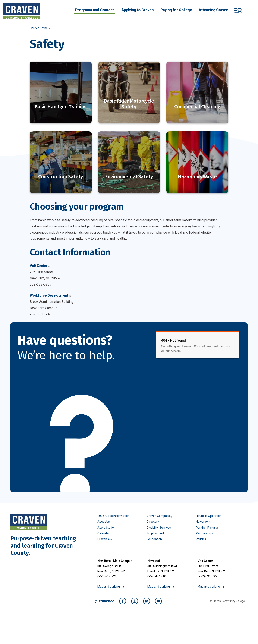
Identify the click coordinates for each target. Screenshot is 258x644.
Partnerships (204, 528)
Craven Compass (160, 510)
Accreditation (106, 522)
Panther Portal (207, 522)
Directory (153, 516)
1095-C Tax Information (113, 510)
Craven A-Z (105, 534)
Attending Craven (213, 10)
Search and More (238, 10)
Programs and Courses (95, 10)
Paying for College (176, 10)
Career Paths (39, 28)
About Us (104, 516)
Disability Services (159, 522)
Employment (155, 528)
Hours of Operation (209, 510)
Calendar (103, 528)
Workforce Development (50, 290)
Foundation (154, 534)
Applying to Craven (137, 10)
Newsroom (203, 516)
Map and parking (109, 581)
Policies (201, 534)
